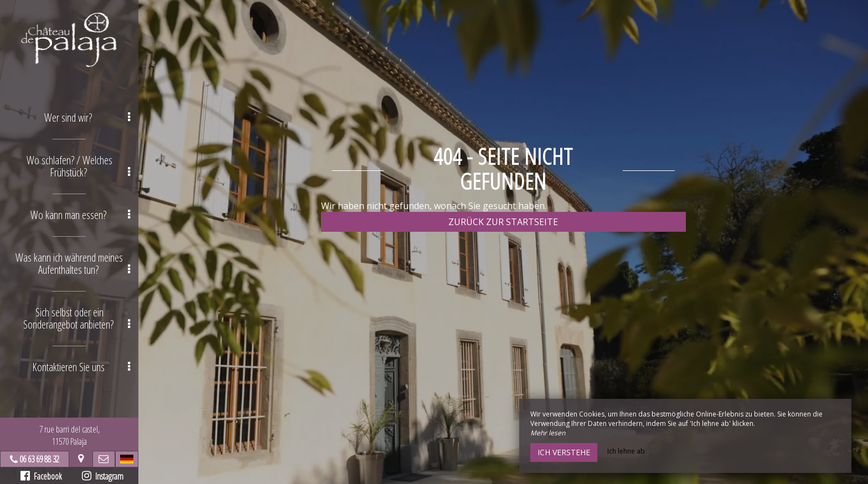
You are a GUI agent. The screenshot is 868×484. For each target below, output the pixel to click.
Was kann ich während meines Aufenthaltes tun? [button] (73, 264)
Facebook (41, 476)
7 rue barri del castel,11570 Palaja (69, 435)
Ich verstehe (564, 452)
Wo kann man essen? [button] (81, 215)
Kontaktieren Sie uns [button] (81, 367)
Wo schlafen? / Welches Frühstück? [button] (79, 166)
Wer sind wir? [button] (87, 118)
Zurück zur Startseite (503, 222)
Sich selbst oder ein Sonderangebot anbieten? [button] (77, 318)
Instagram (103, 476)
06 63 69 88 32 (39, 459)
